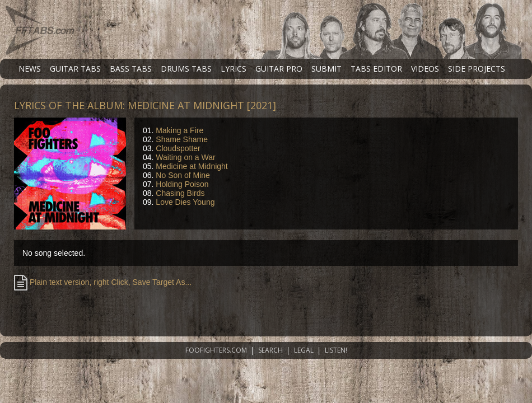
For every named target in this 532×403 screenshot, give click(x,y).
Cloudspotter (178, 148)
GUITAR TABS (75, 69)
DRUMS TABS (186, 69)
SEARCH (270, 350)
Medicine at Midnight (192, 166)
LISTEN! (336, 350)
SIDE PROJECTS (477, 69)
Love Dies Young (185, 202)
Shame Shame (182, 139)
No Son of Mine (183, 175)
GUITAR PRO (279, 69)
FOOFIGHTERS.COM (216, 350)
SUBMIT (326, 69)
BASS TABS (131, 69)
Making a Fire (179, 130)
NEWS (30, 69)
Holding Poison (182, 184)
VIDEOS (425, 69)
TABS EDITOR (376, 69)
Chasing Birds (180, 193)
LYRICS (234, 69)
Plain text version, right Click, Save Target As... (103, 282)
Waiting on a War (185, 157)
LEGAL (304, 350)
